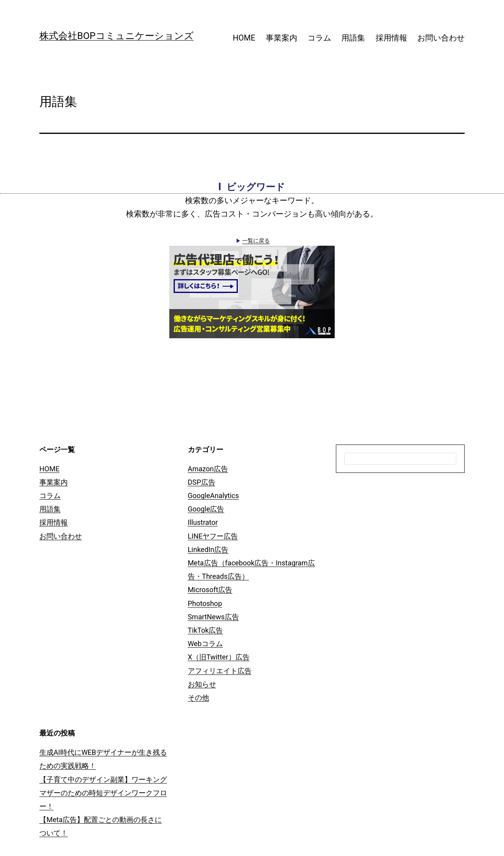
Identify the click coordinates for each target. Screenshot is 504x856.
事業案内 (282, 38)
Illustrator (203, 522)
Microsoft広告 (210, 590)
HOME (244, 38)
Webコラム (205, 644)
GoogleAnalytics (213, 496)
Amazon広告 (208, 469)
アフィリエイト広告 (220, 671)
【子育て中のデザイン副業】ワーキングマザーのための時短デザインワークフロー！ (103, 793)
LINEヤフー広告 (213, 536)
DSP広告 (202, 482)
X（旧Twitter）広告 (219, 657)
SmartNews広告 (213, 617)
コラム (319, 38)
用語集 (353, 38)
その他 (198, 698)
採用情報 (391, 38)
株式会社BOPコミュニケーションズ (117, 36)
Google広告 (206, 509)
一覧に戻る (256, 241)
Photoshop (205, 603)
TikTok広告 (206, 630)
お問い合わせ (441, 38)
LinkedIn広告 (208, 549)
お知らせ (202, 684)
